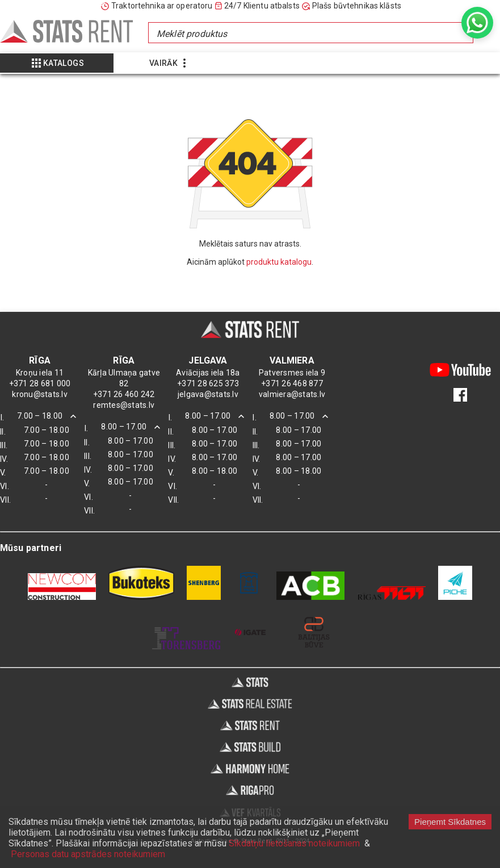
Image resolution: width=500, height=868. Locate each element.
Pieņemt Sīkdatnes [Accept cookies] (450, 822)
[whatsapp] (477, 23)
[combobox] (310, 33)
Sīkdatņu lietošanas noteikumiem (294, 843)
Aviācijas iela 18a (208, 373)
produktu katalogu (279, 262)
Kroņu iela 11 (40, 373)
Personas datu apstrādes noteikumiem (88, 854)
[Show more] (57, 63)
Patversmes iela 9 (292, 373)
